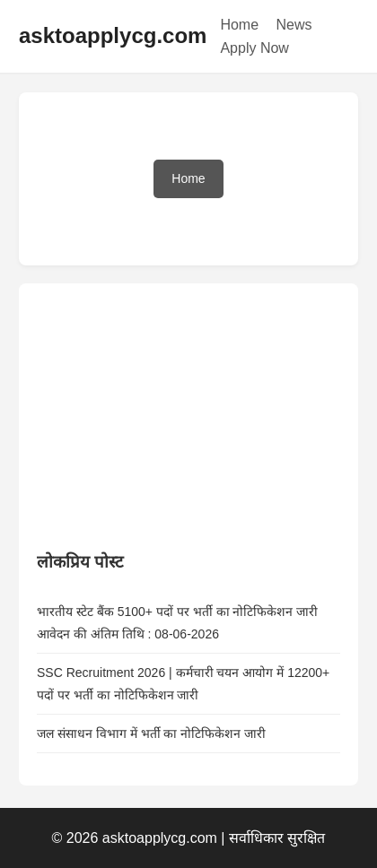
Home (239, 25)
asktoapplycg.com (113, 35)
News (294, 25)
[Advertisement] (171, 413)
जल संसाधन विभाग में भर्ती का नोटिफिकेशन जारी (151, 733)
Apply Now (254, 48)
